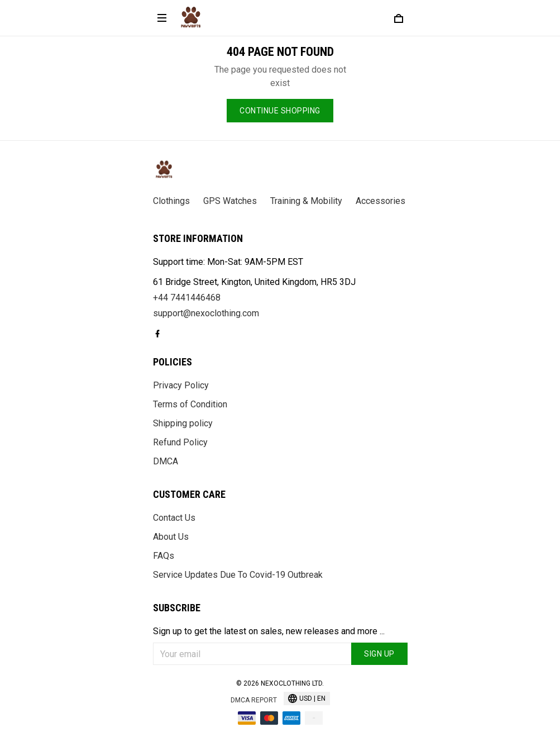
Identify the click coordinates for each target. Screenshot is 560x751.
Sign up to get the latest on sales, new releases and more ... (269, 631)
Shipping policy (183, 423)
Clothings (171, 201)
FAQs (164, 556)
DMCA (166, 461)
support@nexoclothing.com (206, 313)
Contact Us (174, 518)
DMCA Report (254, 700)
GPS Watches (230, 201)
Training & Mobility (306, 201)
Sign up (379, 654)
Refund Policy (180, 442)
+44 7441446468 (187, 298)
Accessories (380, 201)
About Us (171, 537)
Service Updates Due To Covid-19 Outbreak (238, 575)
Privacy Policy (181, 385)
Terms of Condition (190, 404)
